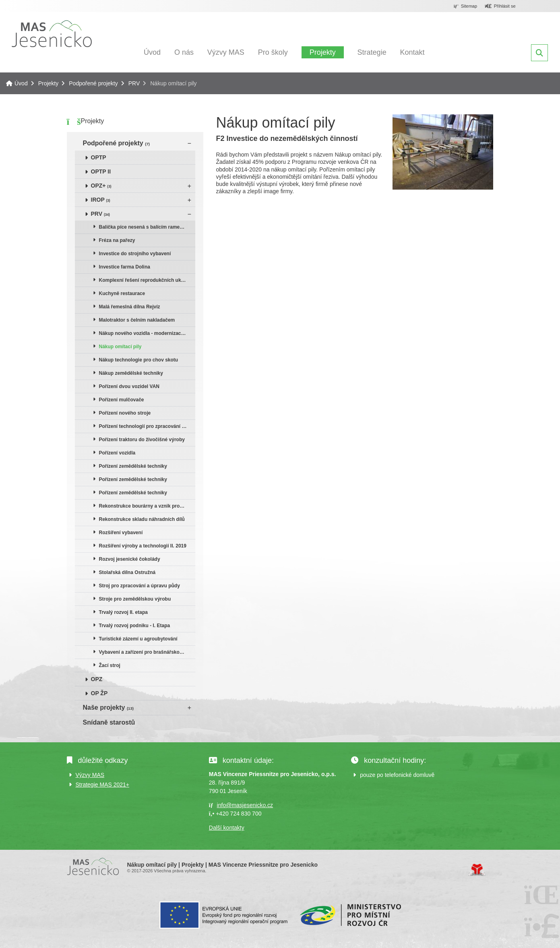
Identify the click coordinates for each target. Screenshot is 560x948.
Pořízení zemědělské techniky (133, 466)
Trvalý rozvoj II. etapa (123, 612)
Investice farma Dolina (125, 267)
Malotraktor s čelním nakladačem (137, 320)
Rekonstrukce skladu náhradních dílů (142, 519)
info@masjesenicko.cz (245, 805)
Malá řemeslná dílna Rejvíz (130, 307)
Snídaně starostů (109, 722)
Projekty (323, 52)
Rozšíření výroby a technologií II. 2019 (143, 546)
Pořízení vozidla (117, 453)
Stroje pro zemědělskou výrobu (135, 599)
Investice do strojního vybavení (135, 254)
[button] (500, 6)
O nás (184, 52)
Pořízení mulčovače (122, 400)
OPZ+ (101, 186)
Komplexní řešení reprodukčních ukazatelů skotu (147, 280)
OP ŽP (99, 693)
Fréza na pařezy (117, 240)
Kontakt (412, 52)
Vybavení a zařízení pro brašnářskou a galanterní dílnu (147, 652)
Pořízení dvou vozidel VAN (129, 386)
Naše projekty (108, 707)
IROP (101, 200)
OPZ (97, 679)
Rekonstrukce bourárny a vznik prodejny (146, 506)
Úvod (52, 34)
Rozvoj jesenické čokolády (130, 559)
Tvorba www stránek (477, 870)
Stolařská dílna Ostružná (127, 572)
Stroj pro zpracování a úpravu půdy (139, 586)
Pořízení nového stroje (125, 413)
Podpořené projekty (93, 83)
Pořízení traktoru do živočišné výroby (142, 440)
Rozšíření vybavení (121, 533)
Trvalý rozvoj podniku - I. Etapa (135, 626)
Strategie (372, 52)
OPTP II (101, 171)
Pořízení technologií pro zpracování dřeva (147, 426)
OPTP (99, 157)
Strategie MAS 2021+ (102, 785)
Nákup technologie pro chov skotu (139, 360)
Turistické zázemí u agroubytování (138, 639)
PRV (134, 83)
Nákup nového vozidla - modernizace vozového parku (147, 333)
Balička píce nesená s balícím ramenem (144, 227)
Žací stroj (110, 665)
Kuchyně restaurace (122, 293)
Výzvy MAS (226, 52)
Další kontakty (227, 828)
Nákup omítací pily (120, 347)
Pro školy (273, 52)
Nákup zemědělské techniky (131, 373)
